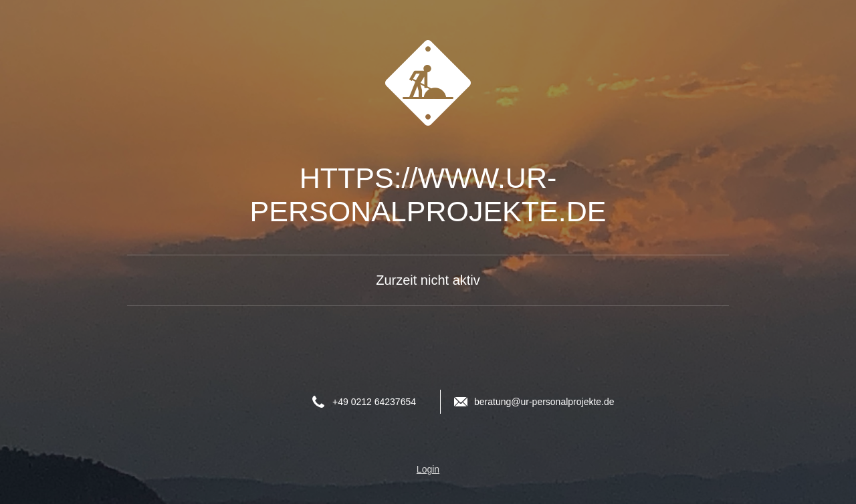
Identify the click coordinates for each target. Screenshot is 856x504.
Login (428, 469)
